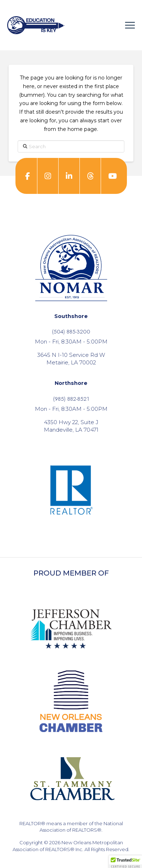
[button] (130, 25)
